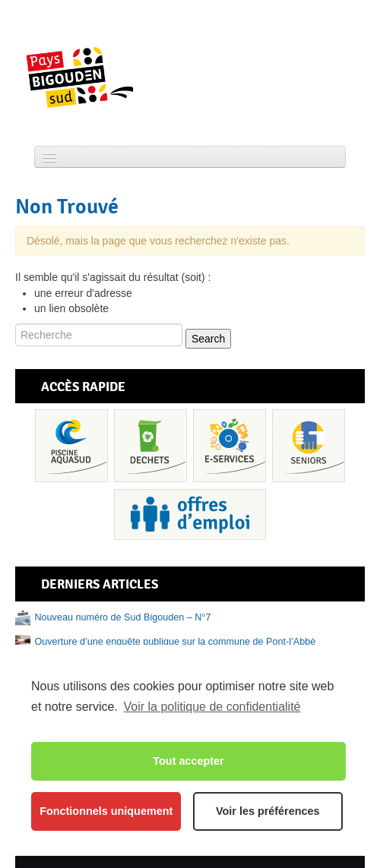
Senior (309, 446)
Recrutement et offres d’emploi (190, 514)
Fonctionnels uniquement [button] (106, 811)
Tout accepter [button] (188, 761)
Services (230, 446)
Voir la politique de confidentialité (212, 707)
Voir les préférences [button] (268, 811)
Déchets (150, 446)
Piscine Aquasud (71, 446)
